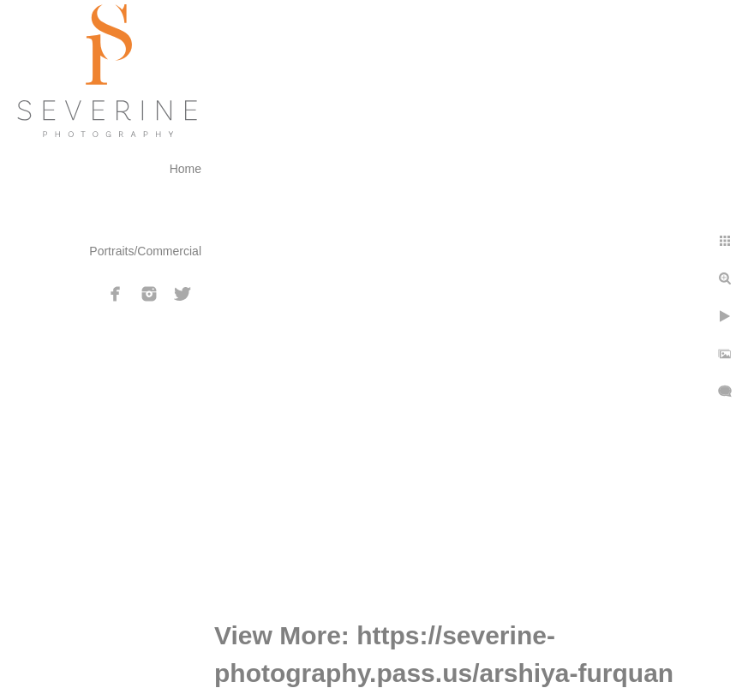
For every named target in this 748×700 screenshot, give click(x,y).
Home (186, 169)
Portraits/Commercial (145, 251)
